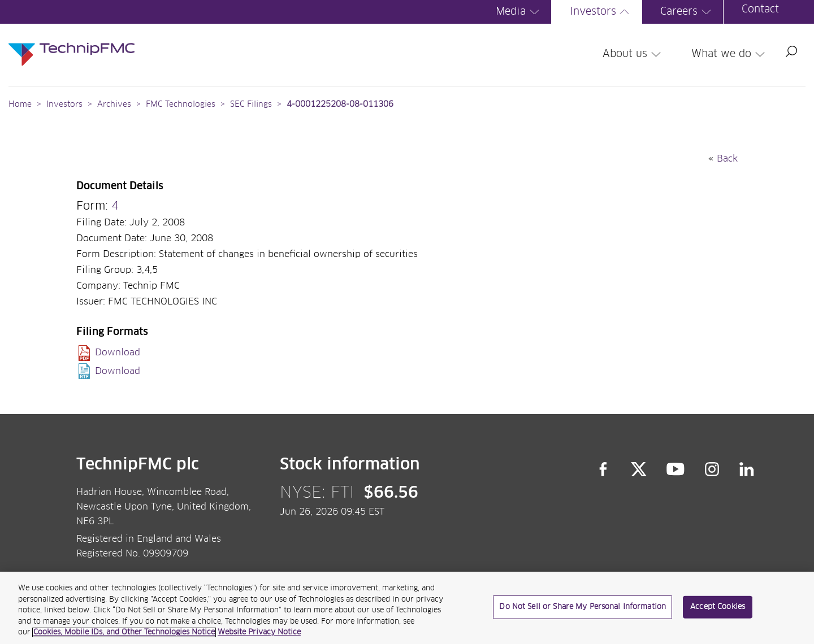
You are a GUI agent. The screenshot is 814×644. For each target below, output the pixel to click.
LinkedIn (747, 469)
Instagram (712, 469)
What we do (730, 54)
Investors (601, 12)
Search (791, 51)
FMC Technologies (181, 105)
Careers (687, 12)
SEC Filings (251, 105)
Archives (114, 105)
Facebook (603, 469)
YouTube (676, 469)
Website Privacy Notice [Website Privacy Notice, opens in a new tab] (259, 637)
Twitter (639, 469)
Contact (760, 10)
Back (727, 159)
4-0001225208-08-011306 (340, 105)
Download (118, 353)
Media (519, 12)
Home (20, 105)
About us (633, 54)
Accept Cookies (718, 611)
